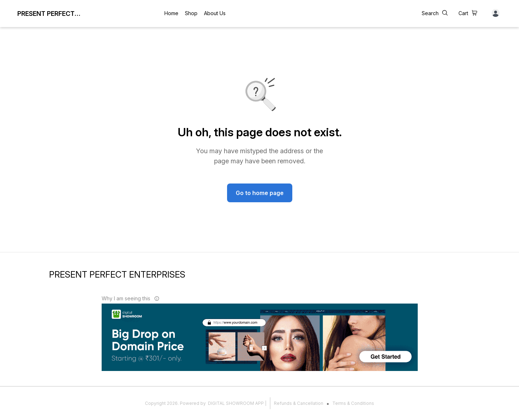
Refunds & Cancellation (299, 403)
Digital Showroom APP (236, 403)
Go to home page (260, 193)
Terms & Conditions (353, 403)
